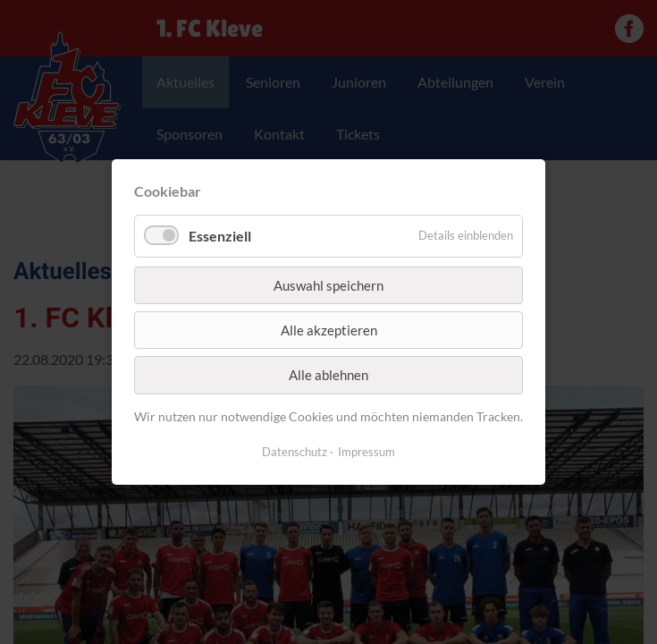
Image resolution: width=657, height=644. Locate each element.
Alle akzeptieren (329, 330)
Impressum (366, 452)
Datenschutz (295, 452)
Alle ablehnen (328, 375)
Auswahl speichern (328, 284)
